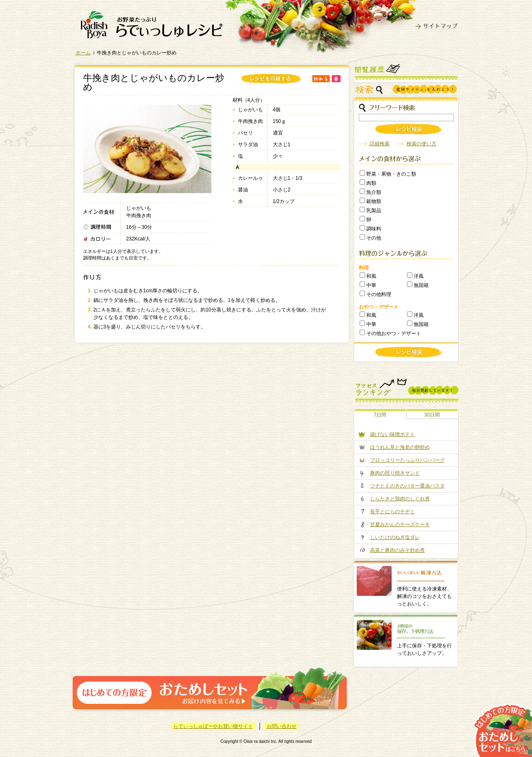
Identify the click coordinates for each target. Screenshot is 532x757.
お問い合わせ (282, 726)
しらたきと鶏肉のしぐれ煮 (400, 499)
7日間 (380, 415)
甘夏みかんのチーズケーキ (400, 524)
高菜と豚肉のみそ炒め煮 (397, 550)
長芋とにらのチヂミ (392, 512)
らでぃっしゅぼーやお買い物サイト (213, 726)
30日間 (432, 415)
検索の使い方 (422, 144)
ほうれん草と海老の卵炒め (400, 447)
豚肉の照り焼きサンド (395, 473)
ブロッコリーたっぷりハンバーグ (407, 460)
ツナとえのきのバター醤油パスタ (407, 486)
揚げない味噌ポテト (392, 434)
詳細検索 (380, 144)
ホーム (83, 53)
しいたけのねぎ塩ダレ (395, 537)
